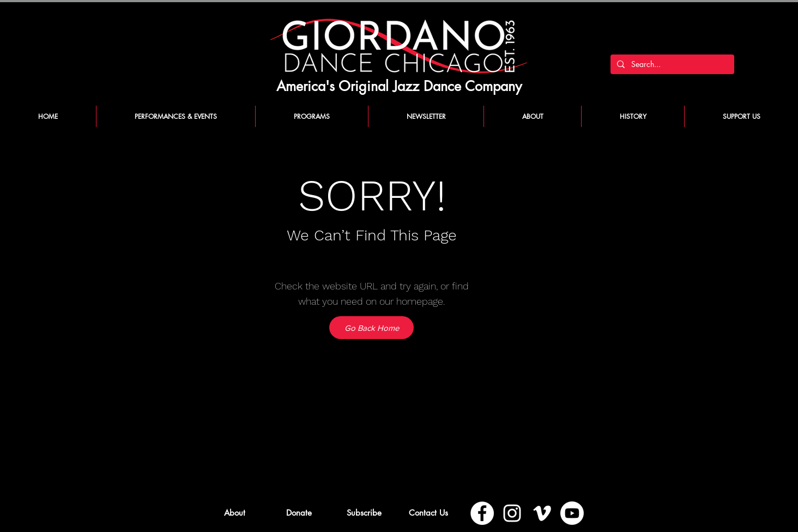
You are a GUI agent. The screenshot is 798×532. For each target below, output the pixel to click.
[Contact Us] (428, 512)
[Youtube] (572, 513)
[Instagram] (512, 513)
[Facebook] (482, 513)
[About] (235, 512)
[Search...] (671, 64)
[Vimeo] (542, 513)
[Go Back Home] (371, 328)
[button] (364, 512)
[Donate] (299, 512)
